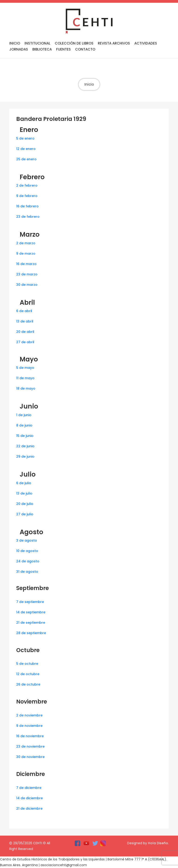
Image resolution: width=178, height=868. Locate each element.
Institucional (37, 43)
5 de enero (25, 138)
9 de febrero (27, 196)
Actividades (146, 43)
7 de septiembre (30, 602)
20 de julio (25, 504)
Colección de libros (74, 43)
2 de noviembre (29, 715)
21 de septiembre (31, 623)
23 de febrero (28, 217)
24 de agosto (28, 561)
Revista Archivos (114, 43)
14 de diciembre (29, 798)
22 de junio (25, 446)
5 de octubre (27, 664)
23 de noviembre (30, 746)
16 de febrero (27, 206)
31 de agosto (27, 572)
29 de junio (25, 456)
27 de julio (25, 514)
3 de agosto (27, 540)
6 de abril (24, 311)
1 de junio (24, 415)
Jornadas (19, 49)
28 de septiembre (31, 633)
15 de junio (25, 436)
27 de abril (25, 342)
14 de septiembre (31, 612)
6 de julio (24, 483)
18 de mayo (26, 388)
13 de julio (24, 493)
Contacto (85, 49)
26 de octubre (28, 684)
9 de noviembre (29, 726)
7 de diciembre (29, 788)
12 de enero (26, 149)
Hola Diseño (158, 843)
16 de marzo (26, 264)
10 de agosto (27, 551)
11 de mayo (25, 378)
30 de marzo (27, 285)
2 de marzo (26, 243)
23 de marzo (27, 274)
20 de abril (25, 332)
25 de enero (26, 159)
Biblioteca (42, 49)
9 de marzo (26, 254)
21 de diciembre (29, 808)
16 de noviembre (30, 736)
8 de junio (24, 425)
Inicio (15, 43)
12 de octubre (28, 674)
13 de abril (25, 321)
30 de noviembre (30, 757)
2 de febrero (27, 185)
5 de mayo (25, 368)
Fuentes (63, 49)
